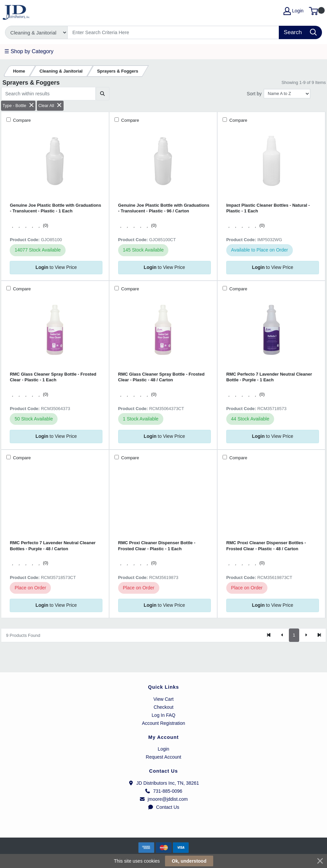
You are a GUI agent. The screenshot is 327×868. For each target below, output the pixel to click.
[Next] (306, 635)
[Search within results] (49, 94)
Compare (21, 120)
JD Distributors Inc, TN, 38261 (163, 783)
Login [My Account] (294, 11)
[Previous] (282, 635)
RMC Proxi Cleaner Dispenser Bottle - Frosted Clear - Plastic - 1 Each (157, 546)
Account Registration (163, 723)
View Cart (163, 699)
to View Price (56, 267)
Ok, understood (189, 861)
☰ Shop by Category (29, 51)
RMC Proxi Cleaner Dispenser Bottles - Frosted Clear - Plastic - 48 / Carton (266, 546)
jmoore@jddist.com (163, 799)
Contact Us (163, 807)
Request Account (164, 757)
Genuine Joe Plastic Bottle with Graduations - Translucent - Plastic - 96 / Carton (164, 208)
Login (163, 749)
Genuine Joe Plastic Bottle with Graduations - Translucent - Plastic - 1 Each (55, 208)
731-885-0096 (163, 791)
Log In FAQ (163, 715)
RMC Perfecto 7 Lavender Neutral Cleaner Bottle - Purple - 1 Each (269, 377)
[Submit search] (103, 94)
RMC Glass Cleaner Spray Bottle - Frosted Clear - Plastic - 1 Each (53, 377)
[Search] (173, 32)
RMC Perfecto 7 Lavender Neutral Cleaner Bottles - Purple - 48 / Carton (53, 546)
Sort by (254, 94)
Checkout (163, 707)
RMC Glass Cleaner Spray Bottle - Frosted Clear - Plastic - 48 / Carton (161, 377)
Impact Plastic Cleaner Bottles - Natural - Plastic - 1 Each (268, 208)
